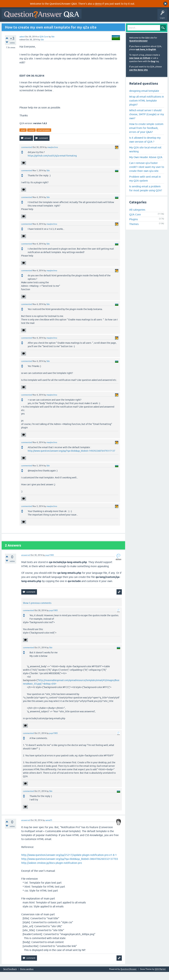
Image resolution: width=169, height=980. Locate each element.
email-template (44, 138)
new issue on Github (140, 66)
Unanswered (46, 26)
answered (26, 563)
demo (98, 4)
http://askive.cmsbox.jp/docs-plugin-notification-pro (52, 871)
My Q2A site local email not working (145, 157)
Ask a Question (82, 26)
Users (69, 26)
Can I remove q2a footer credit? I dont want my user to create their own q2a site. (147, 175)
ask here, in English (146, 58)
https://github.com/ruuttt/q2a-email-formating (52, 164)
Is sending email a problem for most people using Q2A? (146, 196)
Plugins (134, 227)
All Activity (8, 26)
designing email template (144, 99)
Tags (58, 26)
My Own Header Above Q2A (146, 165)
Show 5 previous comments (37, 611)
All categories (137, 218)
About (104, 26)
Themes (134, 232)
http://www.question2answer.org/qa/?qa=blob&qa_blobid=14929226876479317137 (71, 459)
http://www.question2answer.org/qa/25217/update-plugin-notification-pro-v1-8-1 (69, 863)
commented (27, 155)
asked (22, 45)
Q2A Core (44, 45)
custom (31, 138)
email (23, 138)
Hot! (33, 26)
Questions (22, 26)
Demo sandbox (27, 977)
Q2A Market (160, 977)
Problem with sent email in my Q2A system (145, 187)
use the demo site (138, 78)
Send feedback (10, 977)
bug (153, 69)
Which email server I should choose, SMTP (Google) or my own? (147, 122)
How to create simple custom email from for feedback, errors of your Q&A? (146, 136)
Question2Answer (138, 49)
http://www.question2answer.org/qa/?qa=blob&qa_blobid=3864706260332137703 (70, 867)
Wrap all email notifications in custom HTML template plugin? (147, 108)
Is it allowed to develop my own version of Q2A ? (145, 148)
